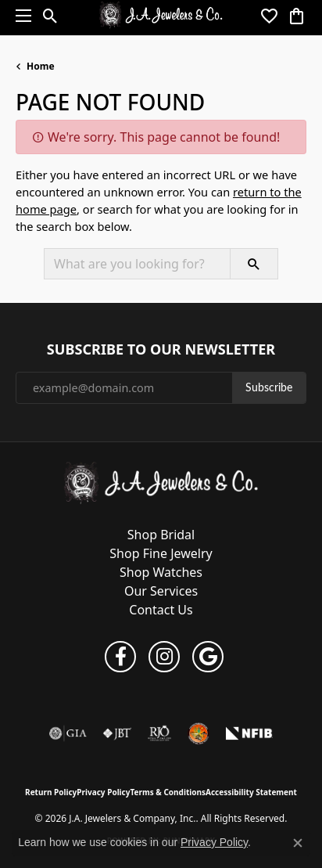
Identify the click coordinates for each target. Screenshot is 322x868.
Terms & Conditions (168, 792)
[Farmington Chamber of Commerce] (199, 733)
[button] (50, 16)
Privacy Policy (103, 792)
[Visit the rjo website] (159, 733)
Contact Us (161, 610)
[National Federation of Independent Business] (249, 733)
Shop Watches (161, 572)
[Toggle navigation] (20, 16)
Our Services (161, 591)
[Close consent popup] (298, 843)
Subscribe (269, 387)
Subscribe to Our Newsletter (161, 350)
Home (41, 66)
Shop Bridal (161, 535)
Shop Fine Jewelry (161, 553)
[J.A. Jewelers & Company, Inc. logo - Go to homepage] (161, 16)
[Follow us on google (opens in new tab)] (208, 657)
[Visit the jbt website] (117, 733)
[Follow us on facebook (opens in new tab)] (120, 657)
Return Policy (51, 792)
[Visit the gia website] (68, 733)
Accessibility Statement (251, 792)
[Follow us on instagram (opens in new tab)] (164, 657)
